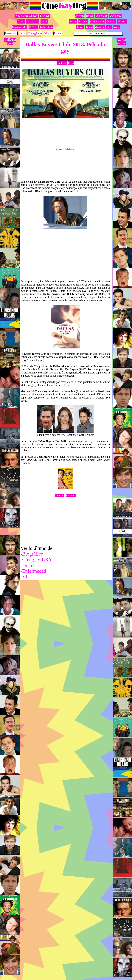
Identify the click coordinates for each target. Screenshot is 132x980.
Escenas (83, 21)
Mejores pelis (19, 27)
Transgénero (35, 33)
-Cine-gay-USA (36, 560)
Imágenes (71, 496)
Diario (21, 21)
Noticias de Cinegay (27, 16)
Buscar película (98, 34)
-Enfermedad (33, 571)
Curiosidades (97, 21)
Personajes (102, 16)
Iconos (58, 33)
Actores (80, 16)
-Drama (28, 565)
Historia (122, 21)
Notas (117, 27)
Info (109, 27)
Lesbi (23, 33)
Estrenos (45, 16)
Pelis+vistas (46, 27)
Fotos (71, 63)
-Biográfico (32, 554)
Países (80, 27)
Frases (73, 21)
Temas (89, 27)
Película (62, 63)
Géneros (100, 27)
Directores (115, 16)
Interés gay (33, 21)
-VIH (26, 577)
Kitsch (48, 33)
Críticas (33, 27)
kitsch (44, 21)
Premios (111, 21)
